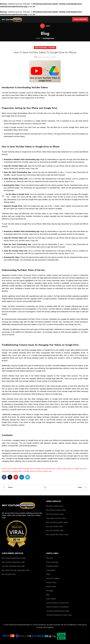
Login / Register (80, 19)
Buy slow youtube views (55, 530)
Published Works (52, 566)
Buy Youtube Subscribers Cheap (14, 558)
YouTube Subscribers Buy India (13, 566)
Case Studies (51, 599)
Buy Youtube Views (9, 574)
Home (38, 38)
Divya (39, 57)
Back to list (45, 487)
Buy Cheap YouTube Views (56, 510)
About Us (50, 558)
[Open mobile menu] (45, 26)
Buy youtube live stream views (57, 535)
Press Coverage (52, 562)
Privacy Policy (51, 583)
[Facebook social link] (4, 477)
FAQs (48, 574)
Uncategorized (48, 38)
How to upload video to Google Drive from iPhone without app (29, 471)
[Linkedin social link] (22, 477)
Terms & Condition (53, 578)
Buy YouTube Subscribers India (13, 562)
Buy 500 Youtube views (55, 506)
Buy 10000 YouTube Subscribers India (16, 570)
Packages (50, 591)
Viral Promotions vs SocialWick (57, 607)
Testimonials (51, 570)
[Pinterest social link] (16, 477)
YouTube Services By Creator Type (59, 615)
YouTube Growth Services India (58, 611)
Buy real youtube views (55, 526)
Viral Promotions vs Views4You (57, 603)
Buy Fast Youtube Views (55, 514)
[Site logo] (12, 19)
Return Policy (51, 587)
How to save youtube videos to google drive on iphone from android (26, 469)
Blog (48, 595)
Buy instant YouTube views (56, 518)
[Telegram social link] (28, 477)
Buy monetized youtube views (57, 522)
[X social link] (10, 477)
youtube (52, 48)
